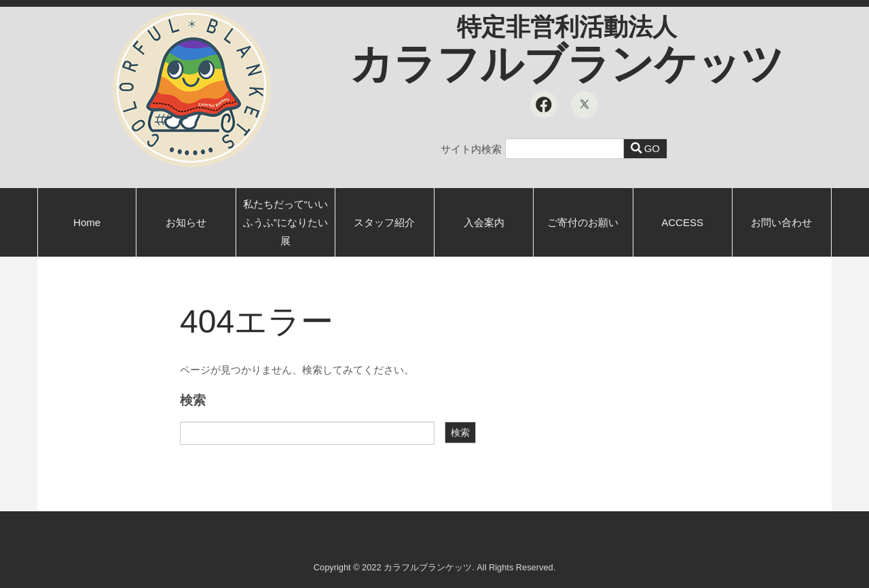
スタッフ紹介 (384, 222)
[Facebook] (544, 105)
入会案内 (484, 222)
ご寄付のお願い (583, 222)
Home (87, 222)
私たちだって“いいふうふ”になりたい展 (285, 222)
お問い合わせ (781, 222)
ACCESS (682, 222)
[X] (585, 105)
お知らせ (186, 222)
